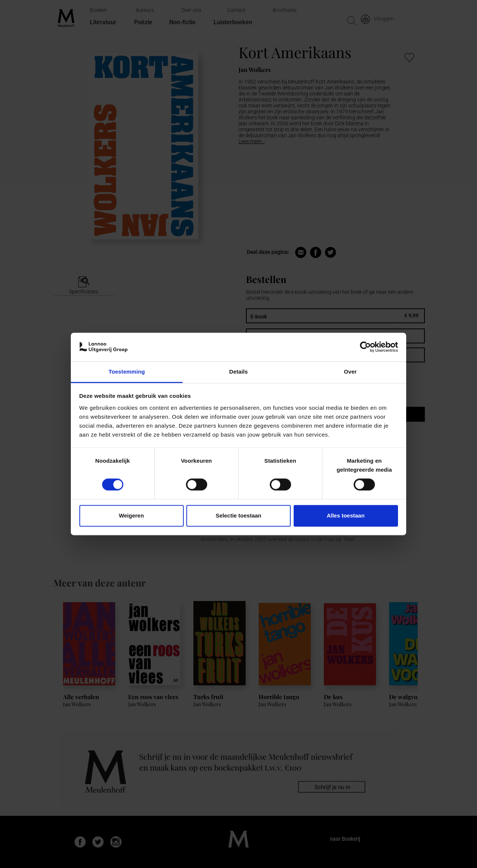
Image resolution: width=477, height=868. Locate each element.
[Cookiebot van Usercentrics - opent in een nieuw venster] (365, 347)
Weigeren (131, 515)
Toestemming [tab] (127, 372)
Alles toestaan (346, 515)
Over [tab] (350, 372)
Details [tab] (238, 372)
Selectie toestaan (239, 515)
